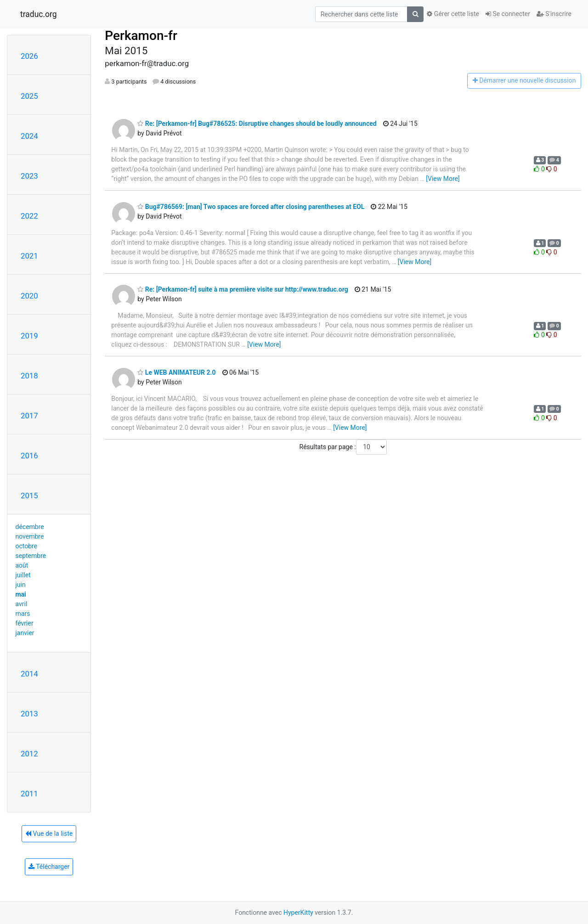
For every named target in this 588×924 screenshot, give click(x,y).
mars (23, 614)
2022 (29, 216)
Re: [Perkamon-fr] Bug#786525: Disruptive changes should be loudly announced (257, 124)
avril (22, 604)
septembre (31, 556)
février (25, 623)
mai (21, 594)
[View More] (443, 179)
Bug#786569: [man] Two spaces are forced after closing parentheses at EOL (251, 207)
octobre (27, 546)
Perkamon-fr (141, 36)
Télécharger (49, 867)
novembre (30, 536)
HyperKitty (298, 913)
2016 (29, 456)
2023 (29, 176)
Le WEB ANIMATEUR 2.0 (176, 372)
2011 (29, 794)
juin (21, 585)
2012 (29, 754)
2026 (29, 56)
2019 (29, 336)
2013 (29, 714)
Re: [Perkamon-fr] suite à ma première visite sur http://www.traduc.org (243, 289)
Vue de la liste (49, 834)
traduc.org (39, 14)
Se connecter (508, 14)
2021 (29, 256)
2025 (29, 96)
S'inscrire (554, 14)
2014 (29, 674)
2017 (29, 416)
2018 (29, 376)
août (22, 565)
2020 (29, 296)
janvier (25, 633)
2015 (29, 496)
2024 (29, 136)
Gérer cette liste (453, 14)
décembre (30, 527)
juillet (23, 575)
